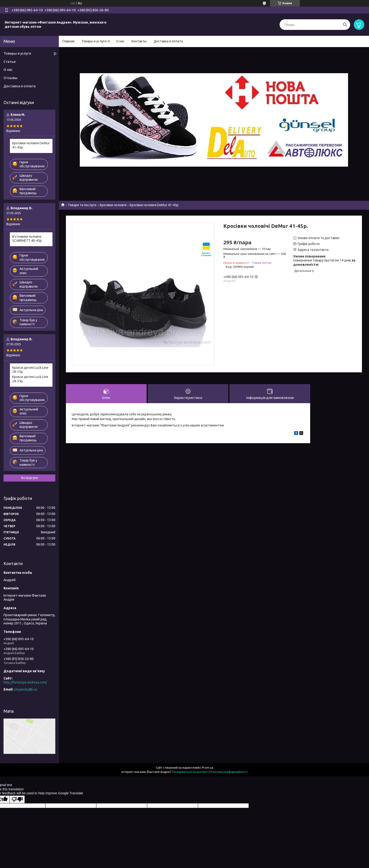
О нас (120, 41)
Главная (68, 41)
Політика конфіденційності (229, 772)
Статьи (10, 62)
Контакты (139, 41)
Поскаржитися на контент (190, 772)
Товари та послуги (82, 205)
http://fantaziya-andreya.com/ (25, 682)
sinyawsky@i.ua (25, 689)
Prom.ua (208, 768)
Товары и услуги (94, 41)
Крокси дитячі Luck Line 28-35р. (30, 370)
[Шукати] (345, 25)
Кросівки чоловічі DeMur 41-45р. (31, 145)
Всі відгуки (30, 478)
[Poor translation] (17, 799)
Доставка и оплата (168, 41)
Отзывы (10, 78)
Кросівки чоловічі (113, 205)
